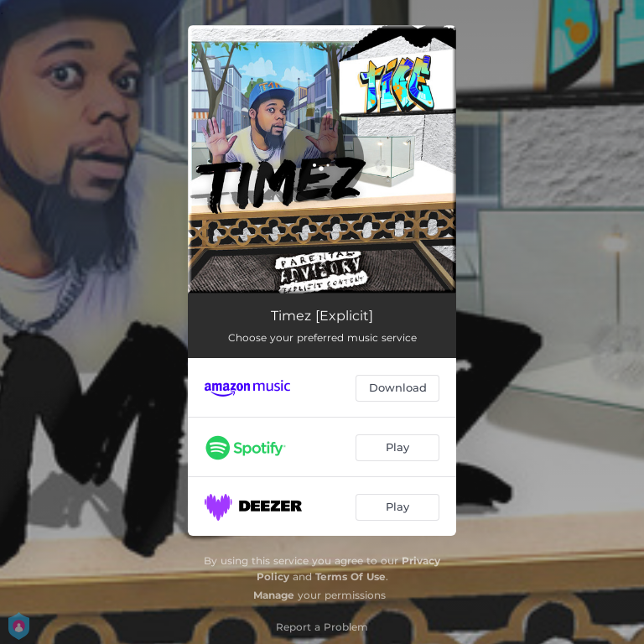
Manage (274, 595)
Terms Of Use (351, 576)
